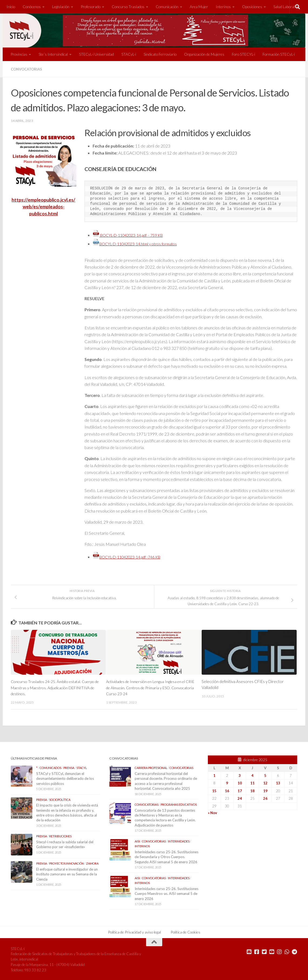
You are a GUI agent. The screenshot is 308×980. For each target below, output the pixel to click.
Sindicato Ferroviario (160, 54)
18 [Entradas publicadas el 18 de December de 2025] (252, 790)
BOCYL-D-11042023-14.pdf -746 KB (130, 556)
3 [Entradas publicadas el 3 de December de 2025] (240, 775)
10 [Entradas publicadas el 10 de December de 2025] (240, 782)
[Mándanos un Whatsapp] (287, 951)
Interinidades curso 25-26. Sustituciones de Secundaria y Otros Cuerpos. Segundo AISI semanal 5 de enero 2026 (167, 856)
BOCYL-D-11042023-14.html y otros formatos (139, 243)
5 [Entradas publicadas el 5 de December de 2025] (265, 775)
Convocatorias (28, 69)
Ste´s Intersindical (53, 54)
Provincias (19, 54)
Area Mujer (199, 7)
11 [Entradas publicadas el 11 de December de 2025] (252, 782)
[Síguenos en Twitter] (264, 951)
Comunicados (50, 767)
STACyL (82, 767)
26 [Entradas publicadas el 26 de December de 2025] (265, 798)
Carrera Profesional (151, 767)
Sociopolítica (60, 799)
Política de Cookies (185, 931)
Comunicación (167, 7)
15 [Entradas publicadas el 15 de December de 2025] (214, 790)
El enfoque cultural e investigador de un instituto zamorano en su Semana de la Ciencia (67, 873)
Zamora (92, 863)
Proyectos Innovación (67, 863)
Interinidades (179, 840)
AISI (137, 840)
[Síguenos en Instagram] (279, 951)
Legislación (61, 7)
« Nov (212, 812)
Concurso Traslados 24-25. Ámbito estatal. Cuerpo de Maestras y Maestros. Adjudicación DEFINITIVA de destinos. (52, 687)
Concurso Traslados (128, 7)
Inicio (11, 7)
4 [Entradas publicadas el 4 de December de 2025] (252, 775)
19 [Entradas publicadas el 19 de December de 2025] (265, 790)
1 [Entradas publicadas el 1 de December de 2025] (214, 775)
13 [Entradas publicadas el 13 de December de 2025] (278, 782)
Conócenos (32, 7)
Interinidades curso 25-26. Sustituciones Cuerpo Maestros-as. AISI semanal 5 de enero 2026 (167, 893)
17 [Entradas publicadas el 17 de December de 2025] (240, 790)
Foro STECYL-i (243, 54)
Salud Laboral (284, 7)
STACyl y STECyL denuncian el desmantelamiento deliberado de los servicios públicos (65, 778)
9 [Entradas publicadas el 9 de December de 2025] (227, 782)
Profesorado (91, 7)
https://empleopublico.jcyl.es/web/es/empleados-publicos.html (43, 206)
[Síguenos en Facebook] (257, 951)
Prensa (69, 767)
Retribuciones (60, 835)
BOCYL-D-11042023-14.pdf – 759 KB (132, 235)
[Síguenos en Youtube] (272, 951)
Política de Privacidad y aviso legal (134, 931)
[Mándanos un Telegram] (295, 951)
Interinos (223, 7)
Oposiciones (252, 7)
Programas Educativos (179, 804)
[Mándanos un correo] (249, 951)
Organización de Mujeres (204, 54)
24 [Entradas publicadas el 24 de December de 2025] (240, 798)
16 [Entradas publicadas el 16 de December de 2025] (227, 790)
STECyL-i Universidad (97, 54)
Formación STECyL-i (279, 54)
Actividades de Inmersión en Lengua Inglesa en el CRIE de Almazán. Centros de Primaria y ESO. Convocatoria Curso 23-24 (149, 687)
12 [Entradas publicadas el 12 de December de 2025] (265, 782)
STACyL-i (129, 54)
